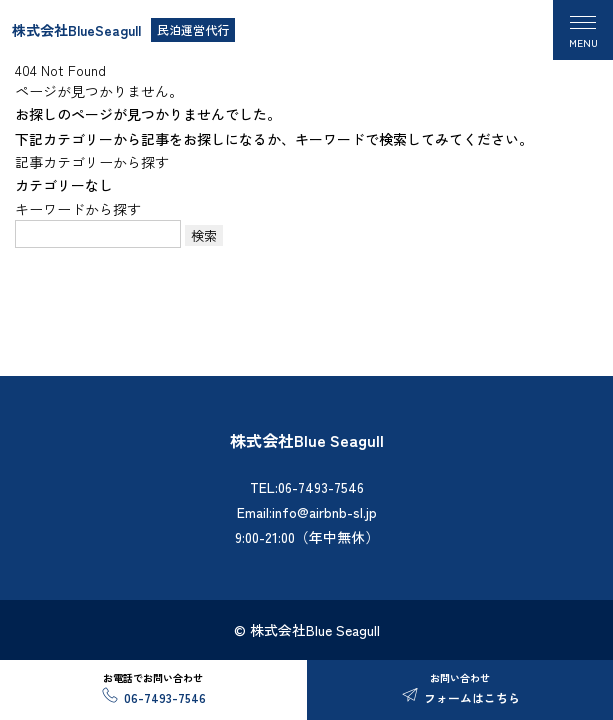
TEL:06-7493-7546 (307, 487)
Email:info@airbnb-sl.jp (307, 512)
